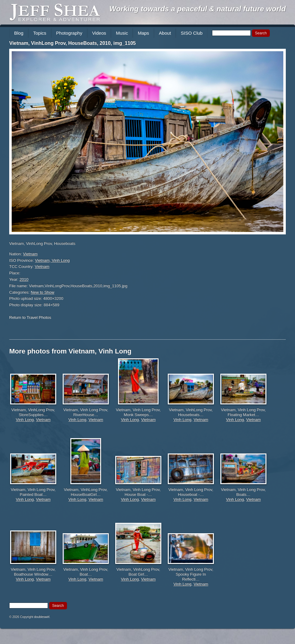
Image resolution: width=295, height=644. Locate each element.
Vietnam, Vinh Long (52, 260)
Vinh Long (25, 420)
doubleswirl (42, 617)
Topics (40, 33)
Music (122, 33)
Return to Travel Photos (30, 317)
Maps (143, 33)
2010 (24, 279)
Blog (19, 33)
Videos (99, 33)
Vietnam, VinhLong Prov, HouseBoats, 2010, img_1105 (73, 43)
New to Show (43, 292)
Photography (69, 33)
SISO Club (192, 33)
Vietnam (30, 254)
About (165, 33)
